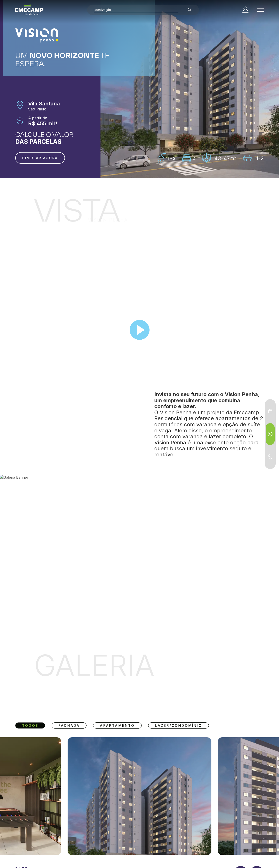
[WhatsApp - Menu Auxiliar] (270, 434)
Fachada (69, 725)
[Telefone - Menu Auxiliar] (270, 457)
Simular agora (40, 158)
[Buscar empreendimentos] (190, 10)
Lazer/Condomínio (179, 725)
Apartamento (117, 725)
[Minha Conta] (245, 10)
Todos (30, 725)
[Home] (29, 10)
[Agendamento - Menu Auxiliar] (270, 411)
